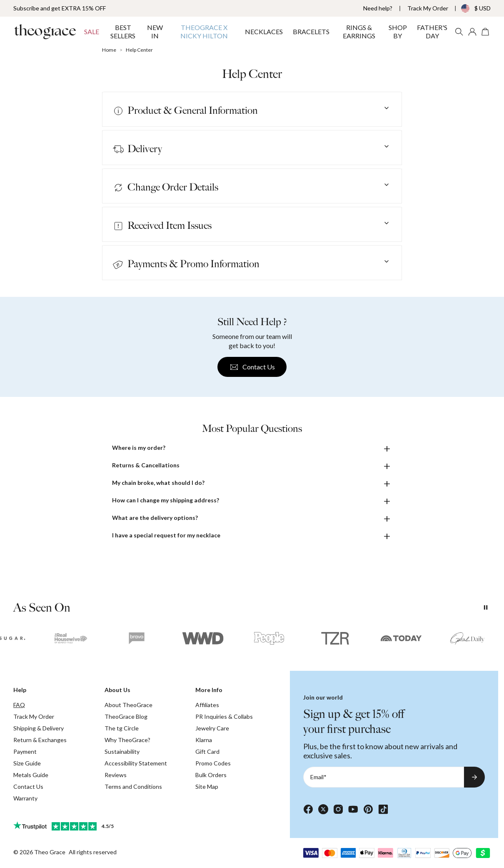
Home (109, 50)
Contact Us (252, 367)
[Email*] (384, 777)
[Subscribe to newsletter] (474, 777)
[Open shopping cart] (486, 32)
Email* (318, 777)
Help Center (139, 50)
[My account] (472, 32)
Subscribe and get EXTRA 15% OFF (60, 8)
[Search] (459, 32)
